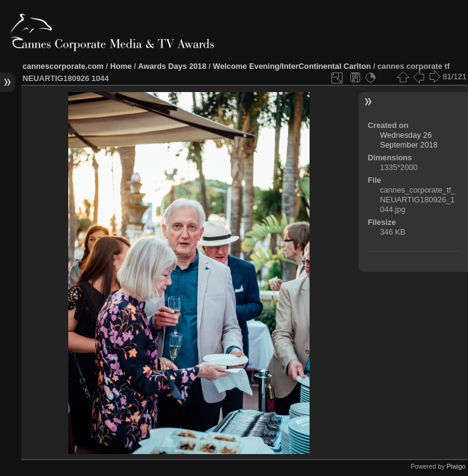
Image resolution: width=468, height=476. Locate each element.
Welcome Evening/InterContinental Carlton (292, 66)
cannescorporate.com (63, 66)
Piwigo (456, 466)
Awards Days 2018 (172, 66)
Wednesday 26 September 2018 (409, 140)
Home (121, 66)
